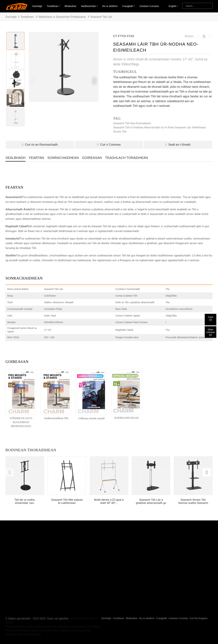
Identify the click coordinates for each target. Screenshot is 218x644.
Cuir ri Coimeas (109, 145)
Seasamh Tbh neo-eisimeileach (132, 123)
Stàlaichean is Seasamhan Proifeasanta (62, 17)
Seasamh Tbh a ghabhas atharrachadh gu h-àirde (143, 127)
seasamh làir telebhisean (190, 127)
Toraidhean (53, 6)
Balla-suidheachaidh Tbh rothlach (47, 615)
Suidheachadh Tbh (24, 619)
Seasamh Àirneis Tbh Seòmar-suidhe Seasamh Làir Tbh (193, 501)
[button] (94, 81)
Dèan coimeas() (211, 332)
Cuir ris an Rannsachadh (40, 145)
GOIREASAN (92, 158)
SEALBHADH (16, 158)
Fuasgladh (129, 6)
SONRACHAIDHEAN (63, 158)
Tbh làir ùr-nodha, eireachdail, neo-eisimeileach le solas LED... (25, 501)
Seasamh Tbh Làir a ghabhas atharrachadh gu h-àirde (151, 501)
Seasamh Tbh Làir (101, 17)
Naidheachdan (89, 6)
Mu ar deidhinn (110, 6)
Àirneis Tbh (120, 132)
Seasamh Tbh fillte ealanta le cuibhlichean (67, 501)
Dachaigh (37, 6)
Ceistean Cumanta (149, 6)
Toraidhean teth (79, 607)
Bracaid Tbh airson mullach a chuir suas (60, 619)
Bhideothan (70, 6)
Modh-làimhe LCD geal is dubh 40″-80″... (109, 501)
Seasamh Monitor (16, 615)
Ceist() (211, 318)
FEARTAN (37, 158)
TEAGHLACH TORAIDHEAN (127, 158)
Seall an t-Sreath (178, 145)
